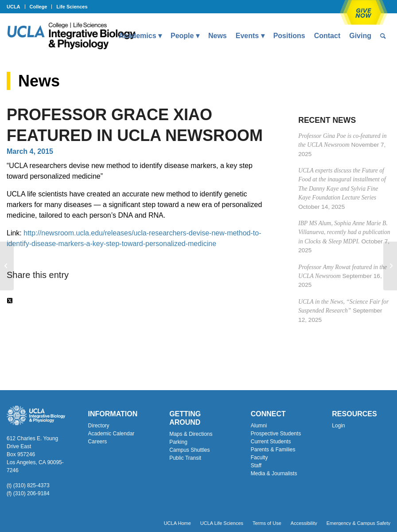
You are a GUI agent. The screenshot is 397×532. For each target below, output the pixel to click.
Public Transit (185, 458)
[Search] (383, 36)
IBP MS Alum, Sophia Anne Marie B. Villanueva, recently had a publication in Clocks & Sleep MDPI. (344, 232)
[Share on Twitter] (10, 301)
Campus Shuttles (189, 450)
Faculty (259, 458)
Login (338, 426)
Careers (98, 442)
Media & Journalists (274, 473)
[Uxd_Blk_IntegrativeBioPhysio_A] (71, 36)
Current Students (271, 442)
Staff (256, 465)
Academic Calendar (111, 434)
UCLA (14, 7)
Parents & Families (273, 450)
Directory (99, 426)
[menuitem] (16, 7)
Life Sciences (72, 7)
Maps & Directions (191, 434)
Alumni (259, 426)
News (39, 81)
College (39, 7)
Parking (178, 442)
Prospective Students (276, 434)
